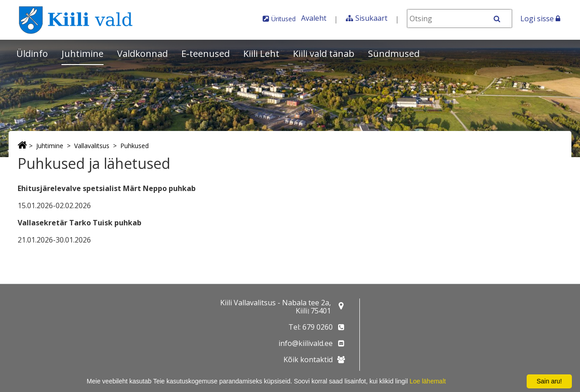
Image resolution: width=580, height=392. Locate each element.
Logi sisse (540, 19)
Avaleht (314, 18)
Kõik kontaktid (308, 359)
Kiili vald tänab (324, 54)
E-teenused (205, 54)
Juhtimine (83, 54)
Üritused (283, 19)
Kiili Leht (261, 54)
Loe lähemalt (428, 381)
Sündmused (394, 54)
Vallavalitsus (92, 146)
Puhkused (134, 146)
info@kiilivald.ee (306, 343)
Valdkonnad (142, 54)
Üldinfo (32, 54)
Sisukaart (371, 18)
